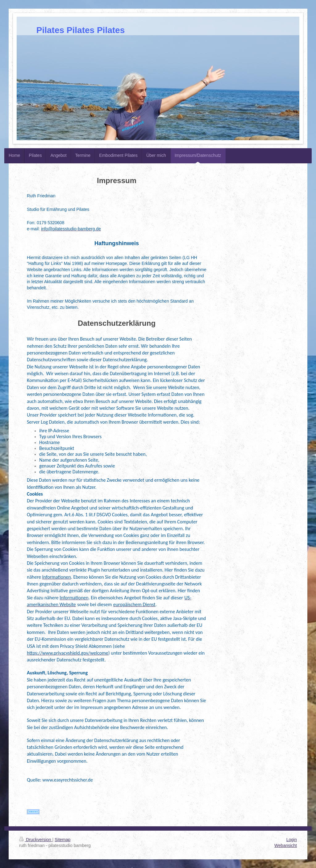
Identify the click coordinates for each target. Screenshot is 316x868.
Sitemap (62, 840)
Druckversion (36, 840)
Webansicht (286, 845)
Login (292, 840)
